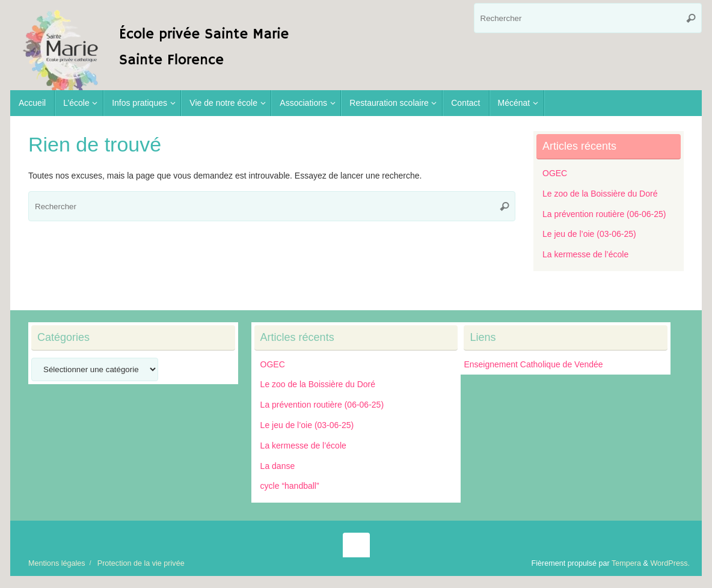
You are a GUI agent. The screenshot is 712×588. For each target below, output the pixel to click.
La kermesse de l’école (585, 254)
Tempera (626, 563)
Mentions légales (57, 563)
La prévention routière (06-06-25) (604, 214)
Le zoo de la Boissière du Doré (600, 194)
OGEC (555, 173)
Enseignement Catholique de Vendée (533, 364)
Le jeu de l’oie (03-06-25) (589, 234)
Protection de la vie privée (141, 563)
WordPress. (670, 563)
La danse (278, 466)
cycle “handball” (290, 486)
